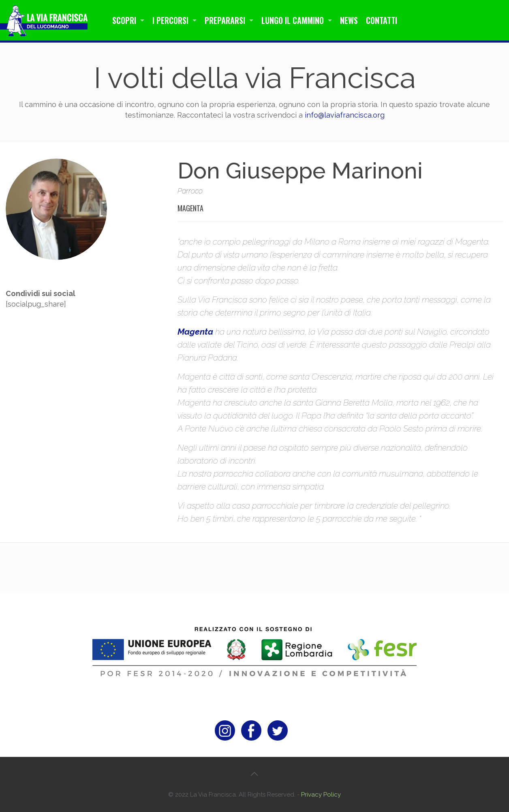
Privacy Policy (321, 795)
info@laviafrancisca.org (345, 115)
